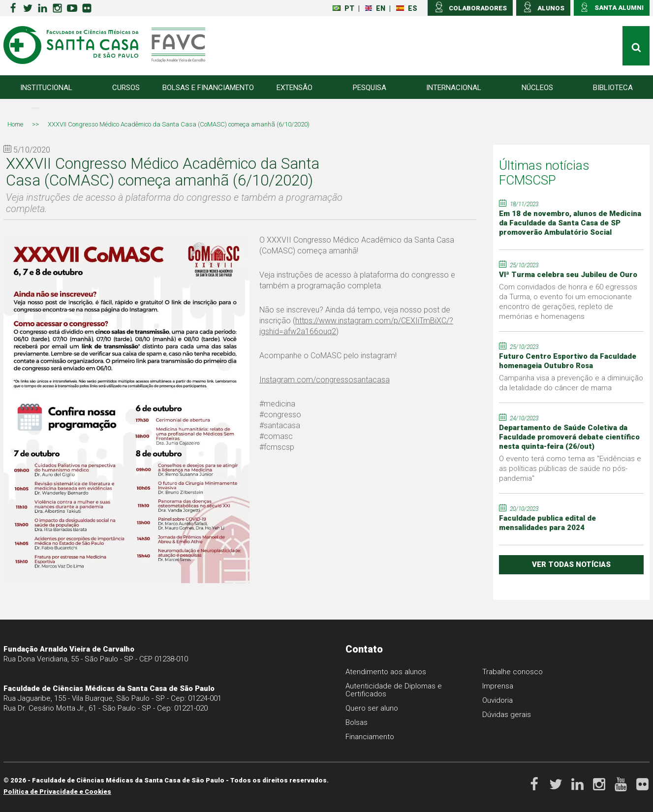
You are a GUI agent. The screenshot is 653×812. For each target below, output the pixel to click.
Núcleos (537, 88)
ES (407, 8)
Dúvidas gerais (507, 715)
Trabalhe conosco (513, 672)
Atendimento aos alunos (386, 672)
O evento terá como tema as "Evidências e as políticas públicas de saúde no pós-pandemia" (570, 468)
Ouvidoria (498, 700)
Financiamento (370, 737)
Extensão (295, 88)
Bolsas (357, 722)
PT (343, 8)
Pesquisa (370, 88)
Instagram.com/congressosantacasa (325, 380)
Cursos (126, 88)
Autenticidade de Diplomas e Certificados (394, 690)
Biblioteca (613, 88)
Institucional (46, 88)
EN (375, 8)
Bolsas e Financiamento (208, 88)
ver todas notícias (571, 564)
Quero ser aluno (372, 708)
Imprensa (498, 686)
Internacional (454, 88)
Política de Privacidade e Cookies (57, 792)
